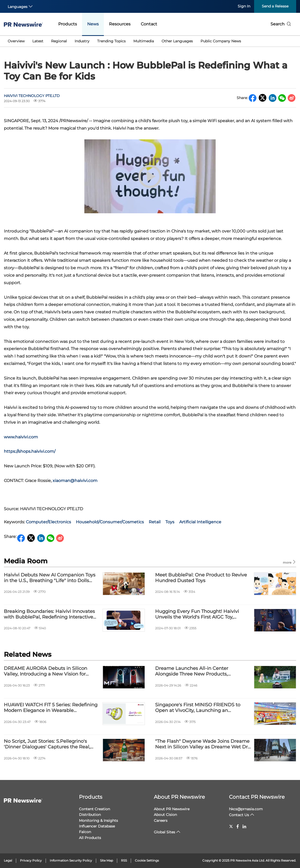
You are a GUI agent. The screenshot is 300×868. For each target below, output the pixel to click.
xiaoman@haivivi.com (75, 481)
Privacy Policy (31, 860)
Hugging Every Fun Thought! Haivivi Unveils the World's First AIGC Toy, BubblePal (197, 614)
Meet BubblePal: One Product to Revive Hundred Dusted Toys (201, 578)
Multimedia (144, 41)
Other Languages (177, 41)
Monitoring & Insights (98, 821)
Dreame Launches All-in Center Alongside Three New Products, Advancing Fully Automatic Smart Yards (201, 671)
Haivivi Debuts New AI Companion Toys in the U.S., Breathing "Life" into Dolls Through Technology (50, 578)
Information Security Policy (71, 860)
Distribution (90, 815)
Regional (59, 41)
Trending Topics (111, 41)
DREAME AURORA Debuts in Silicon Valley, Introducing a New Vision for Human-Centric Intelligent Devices (46, 671)
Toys (170, 522)
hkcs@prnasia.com (246, 809)
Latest (38, 41)
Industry (82, 41)
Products (68, 24)
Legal (8, 860)
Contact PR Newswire (257, 797)
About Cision (165, 815)
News (93, 24)
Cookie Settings (147, 860)
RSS (124, 860)
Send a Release (275, 6)
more (289, 562)
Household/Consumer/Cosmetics (110, 522)
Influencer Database (97, 826)
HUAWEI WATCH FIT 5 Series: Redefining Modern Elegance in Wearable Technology (51, 708)
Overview (16, 41)
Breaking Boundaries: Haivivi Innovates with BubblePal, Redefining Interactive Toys (49, 614)
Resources (120, 24)
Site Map (107, 860)
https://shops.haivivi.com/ (30, 451)
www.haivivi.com (21, 437)
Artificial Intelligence (200, 522)
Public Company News (221, 41)
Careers (161, 821)
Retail (155, 522)
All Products (90, 838)
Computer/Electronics (48, 522)
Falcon (85, 832)
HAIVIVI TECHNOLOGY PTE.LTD (32, 96)
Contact (149, 24)
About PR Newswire (179, 797)
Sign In (244, 6)
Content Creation (94, 809)
